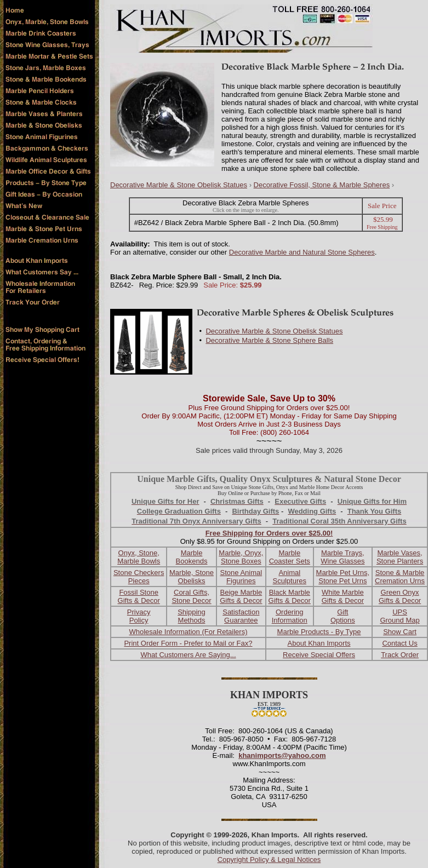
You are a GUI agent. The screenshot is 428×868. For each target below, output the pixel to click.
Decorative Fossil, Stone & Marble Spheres (322, 185)
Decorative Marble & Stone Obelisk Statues (179, 185)
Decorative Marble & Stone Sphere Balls (269, 340)
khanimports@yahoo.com (282, 755)
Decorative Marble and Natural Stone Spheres (302, 252)
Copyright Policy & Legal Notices (269, 860)
